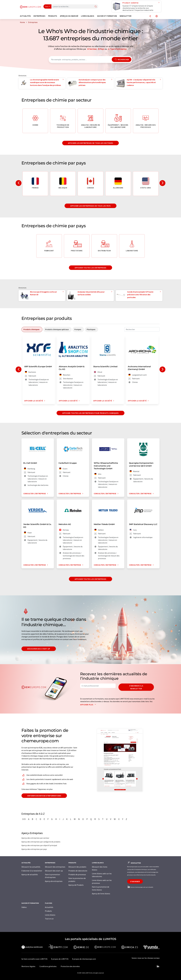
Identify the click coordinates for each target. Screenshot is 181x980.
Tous (47, 6)
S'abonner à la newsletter (136, 687)
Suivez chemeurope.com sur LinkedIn (140, 887)
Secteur (93, 49)
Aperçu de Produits (76, 885)
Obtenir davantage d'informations (44, 796)
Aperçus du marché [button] (69, 16)
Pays (102, 49)
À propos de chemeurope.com (84, 959)
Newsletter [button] (126, 16)
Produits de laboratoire (78, 871)
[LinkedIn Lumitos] (158, 966)
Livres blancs (50, 915)
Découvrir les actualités (31, 867)
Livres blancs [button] (88, 16)
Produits (48, 911)
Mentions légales (28, 966)
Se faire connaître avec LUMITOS (34, 959)
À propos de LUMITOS (60, 959)
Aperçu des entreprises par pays (34, 849)
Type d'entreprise (118, 49)
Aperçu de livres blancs (101, 894)
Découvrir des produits (77, 867)
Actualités (49, 907)
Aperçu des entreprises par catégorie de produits (41, 842)
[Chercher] (96, 7)
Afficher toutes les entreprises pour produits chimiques (90, 413)
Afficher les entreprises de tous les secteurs (91, 143)
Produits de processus (77, 874)
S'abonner (135, 881)
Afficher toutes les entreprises (90, 268)
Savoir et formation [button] (107, 16)
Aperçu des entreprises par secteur (35, 838)
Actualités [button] (25, 16)
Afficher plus (89, 705)
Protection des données (70, 966)
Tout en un (49, 919)
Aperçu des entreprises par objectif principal (39, 845)
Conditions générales (48, 966)
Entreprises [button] (39, 16)
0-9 (24, 819)
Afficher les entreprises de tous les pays (90, 206)
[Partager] (150, 16)
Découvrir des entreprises (55, 867)
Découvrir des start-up (39, 649)
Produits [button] (53, 16)
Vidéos (24, 907)
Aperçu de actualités (30, 874)
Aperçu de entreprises (54, 881)
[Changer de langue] (157, 16)
